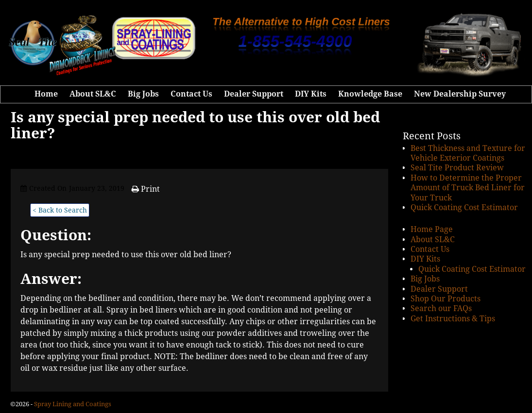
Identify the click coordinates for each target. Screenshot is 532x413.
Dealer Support (254, 94)
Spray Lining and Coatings (73, 404)
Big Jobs (143, 94)
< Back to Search (60, 210)
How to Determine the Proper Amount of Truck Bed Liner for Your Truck (468, 188)
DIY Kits (311, 94)
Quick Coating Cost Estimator (464, 207)
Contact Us (191, 94)
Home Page (432, 229)
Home (46, 94)
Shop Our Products (446, 299)
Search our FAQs (441, 308)
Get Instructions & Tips (453, 319)
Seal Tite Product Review (457, 168)
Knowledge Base (370, 94)
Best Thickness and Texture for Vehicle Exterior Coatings (468, 153)
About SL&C (93, 94)
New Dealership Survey (460, 94)
